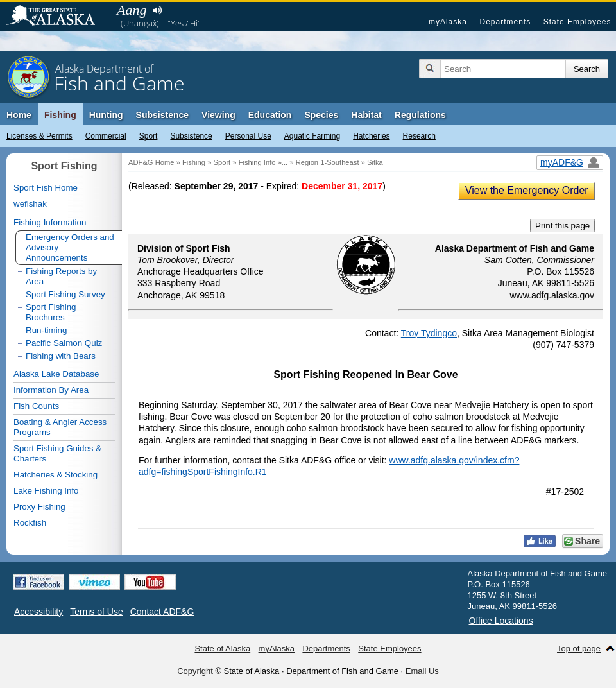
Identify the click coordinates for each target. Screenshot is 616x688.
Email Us (422, 671)
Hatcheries (371, 136)
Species (321, 115)
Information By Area (51, 390)
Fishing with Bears (61, 356)
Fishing (60, 115)
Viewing (218, 115)
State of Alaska (57, 17)
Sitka (375, 162)
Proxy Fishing (39, 507)
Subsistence (191, 136)
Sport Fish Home (46, 188)
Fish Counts (36, 406)
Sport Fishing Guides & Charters (57, 453)
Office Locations (501, 621)
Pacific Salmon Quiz (64, 343)
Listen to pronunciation (157, 10)
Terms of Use (96, 612)
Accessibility (38, 612)
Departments (505, 22)
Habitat (366, 115)
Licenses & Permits (39, 136)
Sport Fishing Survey (65, 294)
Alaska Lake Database (56, 374)
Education (270, 115)
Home (19, 115)
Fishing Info (257, 162)
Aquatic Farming (312, 136)
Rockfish (30, 523)
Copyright (195, 671)
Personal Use (248, 136)
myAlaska (448, 22)
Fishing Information (50, 222)
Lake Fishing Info (46, 491)
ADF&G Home (151, 162)
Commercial (106, 136)
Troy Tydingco (429, 333)
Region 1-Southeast (328, 162)
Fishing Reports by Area (61, 276)
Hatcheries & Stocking (56, 475)
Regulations (420, 115)
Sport (149, 136)
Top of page (579, 649)
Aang (132, 10)
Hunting (106, 115)
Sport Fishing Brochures (51, 312)
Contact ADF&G (162, 612)
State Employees (577, 22)
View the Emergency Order (527, 190)
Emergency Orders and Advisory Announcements (70, 247)
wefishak (30, 204)
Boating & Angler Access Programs (60, 427)
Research (419, 136)
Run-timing (46, 330)
